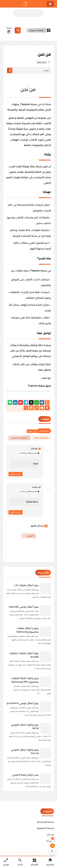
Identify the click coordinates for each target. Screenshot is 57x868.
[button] (42, 403)
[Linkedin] (15, 403)
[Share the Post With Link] (47, 403)
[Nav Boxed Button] (6, 862)
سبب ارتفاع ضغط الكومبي (25, 775)
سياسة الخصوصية (45, 828)
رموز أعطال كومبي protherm (23, 703)
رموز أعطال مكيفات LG (27, 585)
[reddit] (47, 408)
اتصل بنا (50, 841)
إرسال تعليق (16, 474)
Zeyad (34, 449)
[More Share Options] (26, 408)
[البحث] (29, 70)
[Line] (10, 403)
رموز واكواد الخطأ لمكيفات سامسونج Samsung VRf (25, 680)
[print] (31, 408)
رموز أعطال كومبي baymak (24, 607)
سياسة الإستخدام (45, 822)
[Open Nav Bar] (39, 30)
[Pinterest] (21, 403)
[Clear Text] (10, 70)
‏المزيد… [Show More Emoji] (29, 536)
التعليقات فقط (41, 438)
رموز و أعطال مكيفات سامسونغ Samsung (28, 630)
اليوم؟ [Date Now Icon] (9, 30)
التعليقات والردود (19, 438)
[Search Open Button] (20, 862)
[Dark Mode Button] (52, 851)
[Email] (42, 408)
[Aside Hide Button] (52, 838)
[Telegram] (26, 403)
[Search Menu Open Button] (18, 30)
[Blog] (37, 408)
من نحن (50, 834)
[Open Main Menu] (34, 862)
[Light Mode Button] (52, 846)
